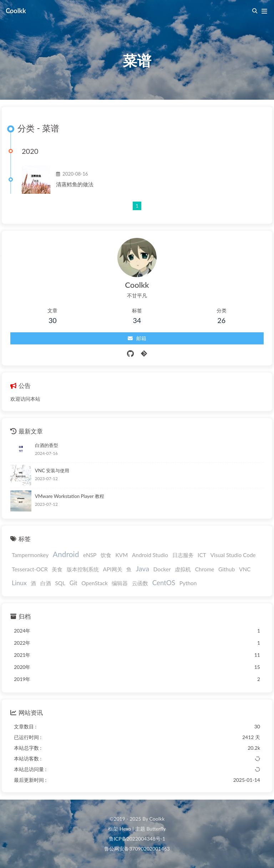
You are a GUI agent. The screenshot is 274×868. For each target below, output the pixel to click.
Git (73, 583)
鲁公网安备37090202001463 (137, 849)
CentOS (164, 583)
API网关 (113, 569)
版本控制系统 (83, 569)
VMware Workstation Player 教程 (70, 496)
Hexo (125, 829)
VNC (245, 569)
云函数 (140, 583)
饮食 (106, 555)
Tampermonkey (30, 555)
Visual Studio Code (233, 555)
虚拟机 (183, 569)
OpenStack (95, 583)
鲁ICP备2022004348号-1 (137, 839)
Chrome (205, 569)
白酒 (46, 583)
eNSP (90, 555)
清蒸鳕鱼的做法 (75, 184)
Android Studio (150, 555)
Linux (19, 583)
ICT (202, 555)
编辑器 (120, 583)
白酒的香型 (47, 445)
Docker (162, 569)
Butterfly (156, 829)
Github (227, 569)
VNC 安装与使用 (52, 471)
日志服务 (183, 555)
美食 (57, 569)
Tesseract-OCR (30, 569)
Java (143, 568)
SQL (60, 583)
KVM (121, 555)
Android (66, 554)
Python (188, 583)
